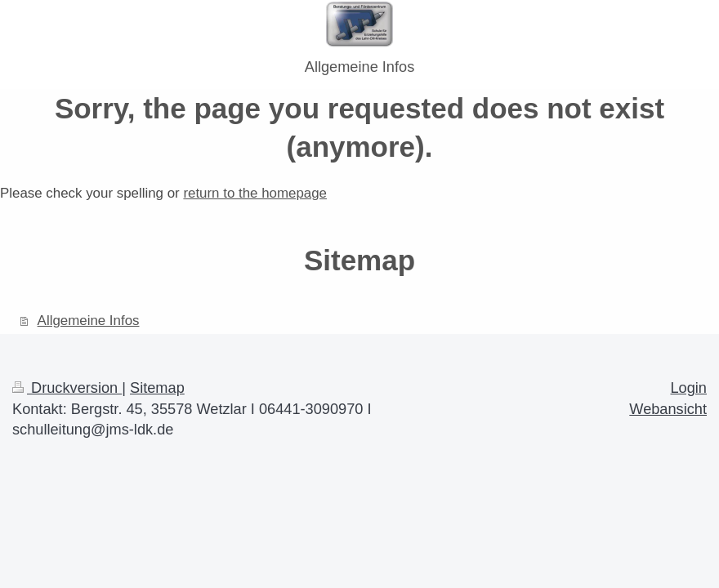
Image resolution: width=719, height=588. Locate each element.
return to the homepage (255, 193)
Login (688, 388)
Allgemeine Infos (89, 321)
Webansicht (668, 409)
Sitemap (157, 388)
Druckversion (67, 388)
